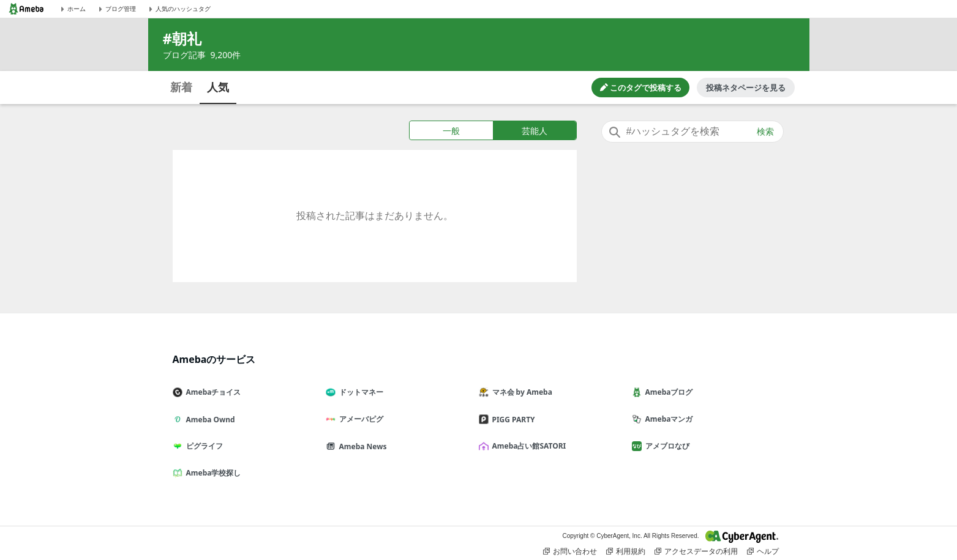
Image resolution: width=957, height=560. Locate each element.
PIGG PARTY (512, 420)
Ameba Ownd (209, 420)
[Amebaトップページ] (26, 9)
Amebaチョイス (212, 392)
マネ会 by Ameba (520, 392)
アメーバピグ (359, 419)
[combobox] (692, 132)
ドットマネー (359, 392)
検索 (765, 132)
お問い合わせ (570, 551)
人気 (218, 87)
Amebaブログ (667, 392)
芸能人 (535, 131)
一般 (451, 131)
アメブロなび (666, 446)
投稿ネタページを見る (746, 88)
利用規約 (626, 551)
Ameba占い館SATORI (527, 446)
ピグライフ (203, 446)
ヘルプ (763, 551)
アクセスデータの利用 (696, 551)
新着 (181, 87)
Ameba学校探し (212, 473)
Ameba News (361, 446)
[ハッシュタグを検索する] (692, 132)
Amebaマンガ (667, 419)
